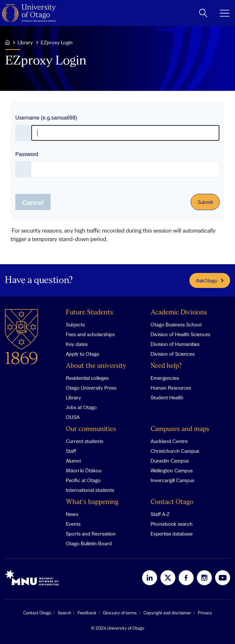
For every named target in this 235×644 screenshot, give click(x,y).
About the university (96, 366)
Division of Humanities (175, 344)
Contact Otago (172, 502)
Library (73, 397)
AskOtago (210, 280)
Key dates (77, 344)
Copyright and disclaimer (167, 613)
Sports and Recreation (91, 534)
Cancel (33, 203)
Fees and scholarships (90, 334)
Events (73, 524)
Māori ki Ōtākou (84, 470)
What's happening (92, 502)
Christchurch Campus (175, 451)
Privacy (205, 613)
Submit (205, 202)
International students (90, 490)
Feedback (87, 613)
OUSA (73, 417)
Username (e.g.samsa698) (46, 118)
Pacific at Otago (83, 480)
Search (64, 613)
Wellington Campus (172, 470)
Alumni (73, 461)
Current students (85, 441)
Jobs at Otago (81, 407)
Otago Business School (176, 324)
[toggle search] (203, 13)
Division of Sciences (173, 354)
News (72, 514)
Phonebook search (172, 524)
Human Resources (171, 388)
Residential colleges (87, 378)
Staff (71, 451)
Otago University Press (91, 388)
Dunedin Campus (170, 461)
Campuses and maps (180, 429)
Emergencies (165, 378)
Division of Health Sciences (180, 334)
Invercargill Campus (172, 480)
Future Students (89, 313)
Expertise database (172, 534)
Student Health (167, 397)
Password (27, 154)
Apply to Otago (83, 354)
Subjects (75, 324)
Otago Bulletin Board (89, 543)
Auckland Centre (169, 441)
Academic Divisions (179, 313)
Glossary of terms (120, 613)
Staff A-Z (160, 514)
